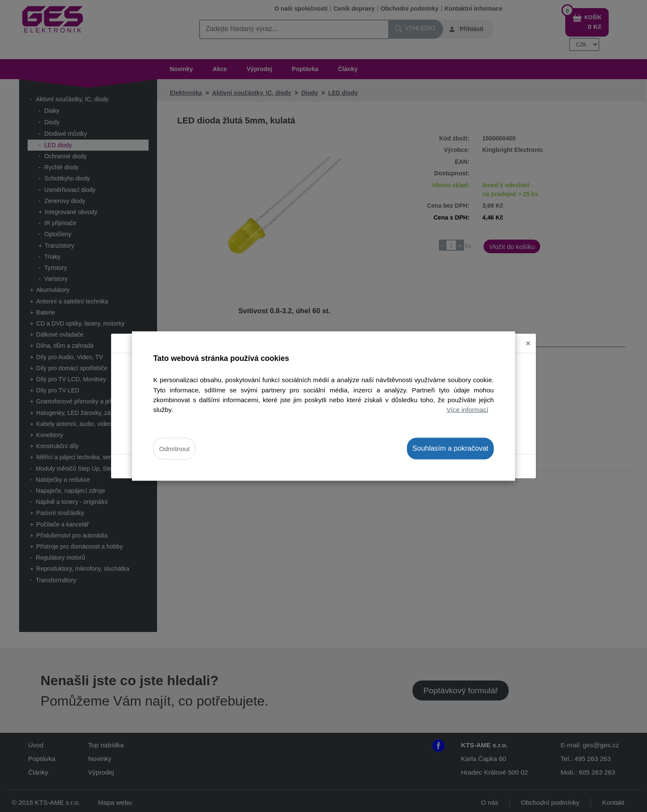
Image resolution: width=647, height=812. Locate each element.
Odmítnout (175, 449)
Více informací (467, 409)
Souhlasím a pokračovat (450, 448)
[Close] (528, 332)
